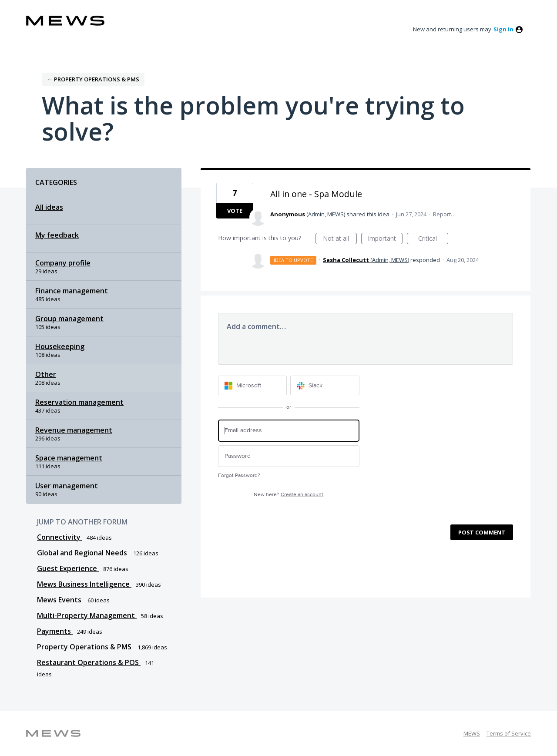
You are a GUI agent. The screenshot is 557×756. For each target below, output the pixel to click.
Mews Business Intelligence (84, 584)
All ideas (49, 207)
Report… (444, 214)
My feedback (57, 235)
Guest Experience (68, 568)
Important (385, 239)
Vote (235, 211)
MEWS (472, 733)
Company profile (63, 263)
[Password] (289, 456)
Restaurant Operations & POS (89, 662)
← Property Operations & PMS (93, 79)
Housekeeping (60, 346)
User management (67, 486)
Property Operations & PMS (85, 647)
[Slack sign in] (325, 385)
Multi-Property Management (87, 615)
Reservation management (79, 402)
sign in (503, 29)
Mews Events (60, 600)
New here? (289, 495)
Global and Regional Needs (83, 553)
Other (46, 374)
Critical (433, 239)
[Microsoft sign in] (253, 385)
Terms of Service (509, 733)
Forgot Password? (239, 475)
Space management (69, 458)
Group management (69, 319)
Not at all (340, 239)
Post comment (482, 532)
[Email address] (289, 431)
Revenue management (74, 430)
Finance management (72, 291)
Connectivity (60, 537)
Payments (55, 631)
